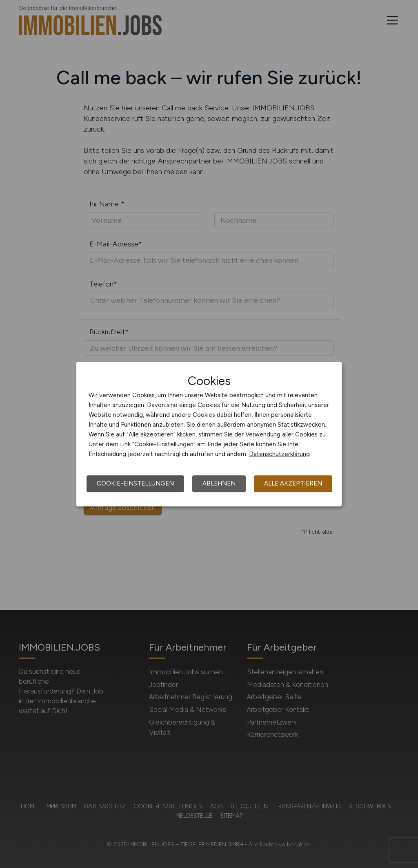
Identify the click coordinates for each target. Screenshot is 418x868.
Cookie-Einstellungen (135, 483)
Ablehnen (219, 483)
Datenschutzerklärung (279, 454)
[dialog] (209, 434)
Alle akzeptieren (293, 483)
